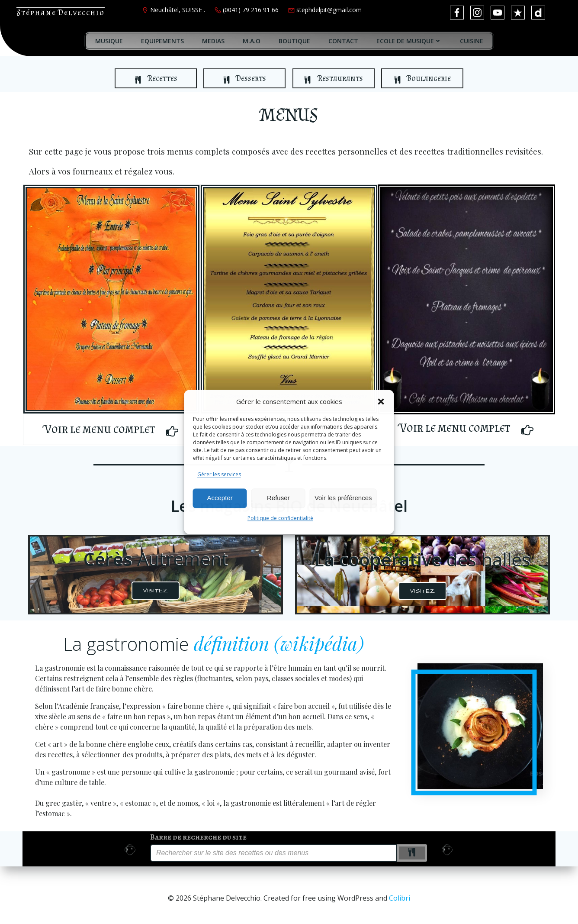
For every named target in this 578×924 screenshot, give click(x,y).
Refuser (278, 498)
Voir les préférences (343, 498)
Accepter (220, 498)
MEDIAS (213, 41)
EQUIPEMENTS (162, 41)
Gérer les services (219, 474)
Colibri (400, 898)
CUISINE (472, 41)
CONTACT (343, 41)
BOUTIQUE (294, 41)
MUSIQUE (109, 41)
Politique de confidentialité (280, 518)
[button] (381, 401)
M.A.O (252, 41)
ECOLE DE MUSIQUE (409, 41)
